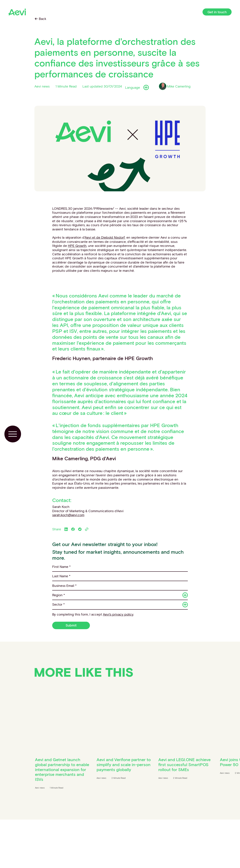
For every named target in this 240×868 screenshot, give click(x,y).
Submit (71, 625)
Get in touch (217, 12)
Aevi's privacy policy (118, 614)
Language (137, 88)
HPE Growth (77, 246)
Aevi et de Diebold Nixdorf (105, 237)
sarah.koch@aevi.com (68, 515)
